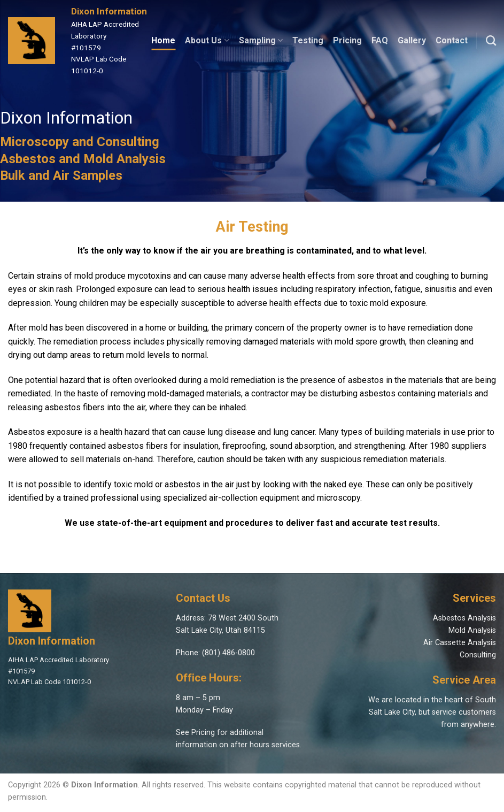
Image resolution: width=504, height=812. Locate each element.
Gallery (412, 40)
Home (163, 40)
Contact (452, 40)
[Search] (491, 40)
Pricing (347, 40)
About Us (207, 41)
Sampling (261, 41)
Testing (308, 40)
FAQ (380, 40)
